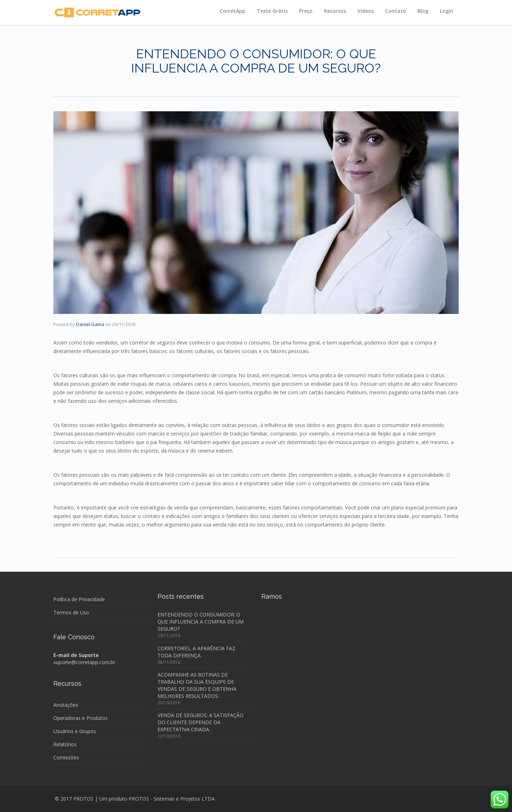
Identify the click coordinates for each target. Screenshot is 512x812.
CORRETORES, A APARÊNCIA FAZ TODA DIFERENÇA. (196, 652)
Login (447, 11)
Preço (306, 11)
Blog (423, 11)
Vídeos (366, 11)
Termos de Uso (71, 612)
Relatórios (65, 744)
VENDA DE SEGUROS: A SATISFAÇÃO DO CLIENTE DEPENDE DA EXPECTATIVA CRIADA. (201, 722)
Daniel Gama (90, 324)
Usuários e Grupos (75, 731)
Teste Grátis (272, 11)
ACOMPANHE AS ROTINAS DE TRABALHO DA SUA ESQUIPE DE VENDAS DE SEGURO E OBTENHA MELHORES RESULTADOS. (197, 685)
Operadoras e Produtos (81, 718)
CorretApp (233, 11)
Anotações (66, 705)
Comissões (66, 757)
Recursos (335, 11)
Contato (396, 11)
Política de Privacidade (79, 599)
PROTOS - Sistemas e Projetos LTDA (172, 799)
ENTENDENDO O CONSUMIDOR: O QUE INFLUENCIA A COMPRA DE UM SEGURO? (201, 622)
